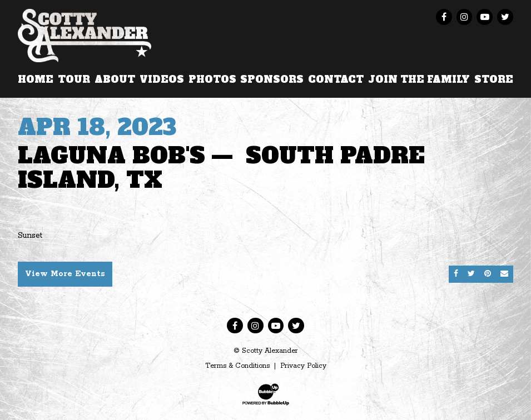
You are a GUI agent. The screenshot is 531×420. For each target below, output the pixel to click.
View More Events (65, 274)
